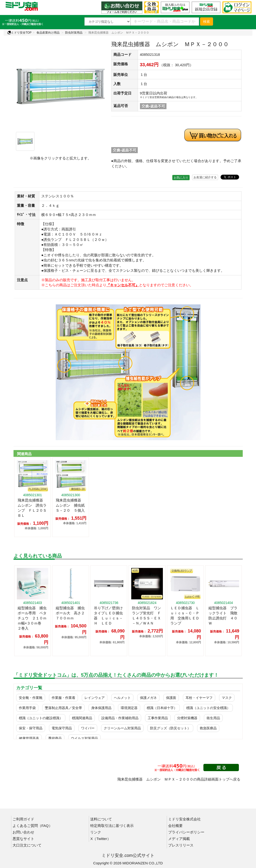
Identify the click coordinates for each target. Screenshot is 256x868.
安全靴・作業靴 (31, 698)
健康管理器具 (29, 738)
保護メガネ (148, 698)
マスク (227, 698)
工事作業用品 (158, 718)
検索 (207, 22)
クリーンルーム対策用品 (122, 728)
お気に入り (181, 178)
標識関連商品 (82, 718)
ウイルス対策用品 (84, 738)
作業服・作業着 (63, 698)
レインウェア (95, 698)
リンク (96, 832)
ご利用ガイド (23, 819)
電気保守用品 (62, 728)
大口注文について (27, 845)
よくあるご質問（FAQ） (32, 826)
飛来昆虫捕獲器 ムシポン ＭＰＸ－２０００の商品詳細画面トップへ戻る (179, 779)
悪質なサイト (23, 839)
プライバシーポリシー (186, 832)
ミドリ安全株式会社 (184, 819)
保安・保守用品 (31, 728)
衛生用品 (213, 718)
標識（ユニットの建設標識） (41, 718)
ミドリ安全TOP (19, 33)
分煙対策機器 (187, 718)
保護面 (171, 698)
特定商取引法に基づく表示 (112, 826)
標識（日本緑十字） (162, 708)
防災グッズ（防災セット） (170, 728)
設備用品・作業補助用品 (120, 718)
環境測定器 (129, 708)
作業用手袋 (27, 708)
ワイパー (88, 728)
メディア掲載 (179, 839)
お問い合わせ (23, 832)
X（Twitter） (100, 839)
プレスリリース (181, 845)
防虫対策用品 (74, 33)
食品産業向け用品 (48, 33)
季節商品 (55, 738)
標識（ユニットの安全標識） (208, 708)
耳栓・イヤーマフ (199, 698)
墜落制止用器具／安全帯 (63, 708)
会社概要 (175, 826)
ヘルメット (122, 698)
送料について (101, 819)
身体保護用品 (101, 708)
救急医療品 (208, 728)
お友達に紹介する (205, 177)
